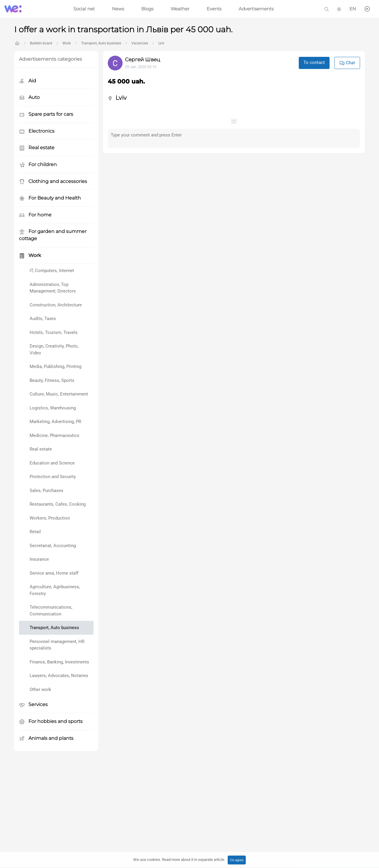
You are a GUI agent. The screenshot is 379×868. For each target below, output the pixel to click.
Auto (29, 98)
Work (67, 43)
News (118, 9)
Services (33, 705)
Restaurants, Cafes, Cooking (58, 504)
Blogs (147, 9)
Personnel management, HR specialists (57, 645)
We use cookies (179, 860)
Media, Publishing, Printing (56, 367)
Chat (347, 63)
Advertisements (256, 9)
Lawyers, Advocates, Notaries (59, 676)
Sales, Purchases (46, 491)
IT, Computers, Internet (52, 271)
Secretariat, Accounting (53, 546)
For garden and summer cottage (53, 235)
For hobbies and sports (51, 722)
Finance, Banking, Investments (59, 662)
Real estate (37, 148)
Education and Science (52, 463)
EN (353, 9)
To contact (314, 62)
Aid (28, 81)
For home (35, 215)
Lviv (161, 43)
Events (214, 9)
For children (38, 165)
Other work (40, 689)
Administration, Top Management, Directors (53, 288)
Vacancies (140, 43)
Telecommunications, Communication (51, 611)
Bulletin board (41, 43)
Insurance (39, 559)
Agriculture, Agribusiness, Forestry (55, 590)
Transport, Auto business (101, 43)
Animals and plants (46, 738)
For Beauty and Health (50, 198)
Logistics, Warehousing (53, 408)
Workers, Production (50, 518)
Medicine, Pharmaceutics (54, 435)
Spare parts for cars (46, 114)
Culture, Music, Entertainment (59, 394)
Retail (35, 532)
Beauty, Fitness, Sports (52, 380)
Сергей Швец (143, 60)
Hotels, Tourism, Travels (54, 332)
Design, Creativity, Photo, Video (54, 349)
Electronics (37, 131)
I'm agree (237, 860)
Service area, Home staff (54, 573)
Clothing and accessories (53, 182)
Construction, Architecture (56, 305)
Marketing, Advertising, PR (55, 422)
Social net (84, 9)
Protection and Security (53, 477)
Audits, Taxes (43, 319)
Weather (180, 9)
